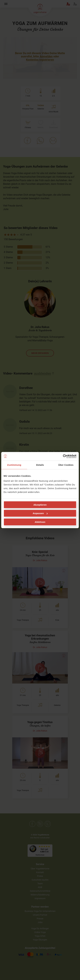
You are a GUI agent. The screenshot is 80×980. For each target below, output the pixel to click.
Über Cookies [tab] (66, 465)
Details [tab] (40, 465)
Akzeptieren (40, 505)
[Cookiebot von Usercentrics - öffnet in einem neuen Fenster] (63, 456)
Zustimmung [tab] (14, 465)
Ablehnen (40, 522)
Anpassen (40, 513)
